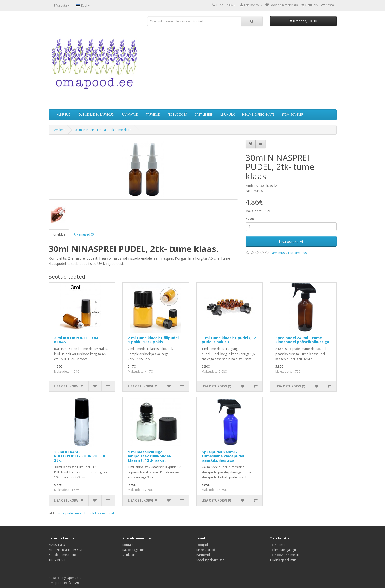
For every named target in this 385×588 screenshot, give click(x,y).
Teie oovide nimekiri (285, 555)
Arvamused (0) (84, 234)
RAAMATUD (130, 115)
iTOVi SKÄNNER (293, 115)
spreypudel (106, 513)
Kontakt (128, 545)
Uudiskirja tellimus (283, 560)
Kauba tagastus (133, 550)
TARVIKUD (153, 115)
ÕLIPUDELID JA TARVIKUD (96, 115)
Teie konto (278, 545)
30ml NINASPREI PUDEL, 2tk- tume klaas (103, 130)
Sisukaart (129, 555)
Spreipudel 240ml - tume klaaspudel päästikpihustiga (302, 340)
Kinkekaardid (206, 550)
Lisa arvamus (297, 253)
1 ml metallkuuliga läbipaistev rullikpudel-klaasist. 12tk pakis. (150, 456)
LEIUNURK (227, 115)
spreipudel (66, 513)
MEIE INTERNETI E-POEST (66, 550)
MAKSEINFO (57, 545)
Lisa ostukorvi (291, 241)
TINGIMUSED (58, 560)
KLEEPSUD (64, 115)
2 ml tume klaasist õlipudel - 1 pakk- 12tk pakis (155, 340)
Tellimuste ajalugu (283, 550)
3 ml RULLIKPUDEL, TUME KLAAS (77, 340)
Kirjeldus (59, 234)
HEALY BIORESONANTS (258, 115)
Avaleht (59, 130)
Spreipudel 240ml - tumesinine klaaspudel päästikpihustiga (223, 456)
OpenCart (74, 578)
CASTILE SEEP (204, 115)
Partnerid (203, 555)
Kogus (250, 218)
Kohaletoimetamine (63, 555)
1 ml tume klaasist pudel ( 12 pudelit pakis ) (229, 340)
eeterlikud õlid (86, 513)
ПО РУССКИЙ (177, 115)
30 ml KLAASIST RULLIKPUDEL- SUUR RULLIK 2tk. (80, 456)
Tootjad (202, 545)
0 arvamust (278, 253)
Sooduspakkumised (211, 560)
